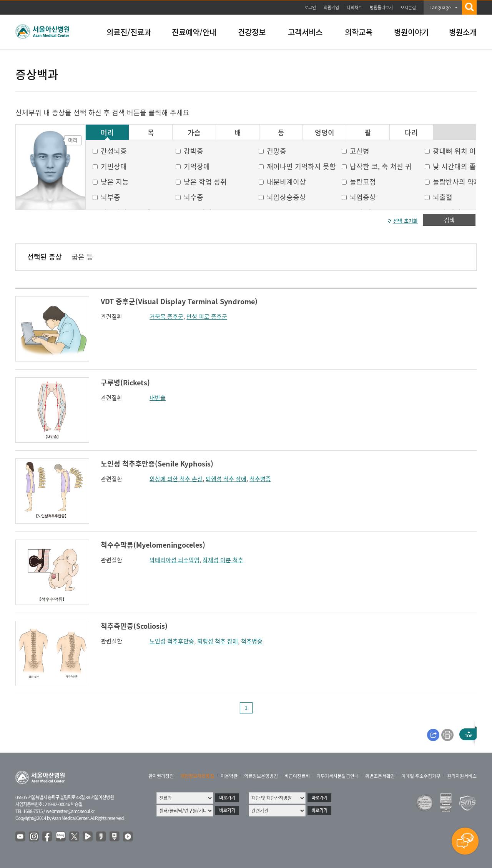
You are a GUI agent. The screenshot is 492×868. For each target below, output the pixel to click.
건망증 (277, 151)
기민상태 (114, 166)
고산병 (360, 151)
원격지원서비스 (462, 776)
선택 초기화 (406, 221)
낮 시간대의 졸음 (458, 166)
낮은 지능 (115, 182)
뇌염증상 (363, 197)
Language (440, 7)
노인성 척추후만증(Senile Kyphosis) (157, 464)
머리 (107, 133)
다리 (411, 133)
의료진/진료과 (129, 32)
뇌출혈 (443, 197)
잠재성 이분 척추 (223, 560)
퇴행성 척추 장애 (226, 479)
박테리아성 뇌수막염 (175, 560)
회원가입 (331, 7)
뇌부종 (111, 197)
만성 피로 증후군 (207, 317)
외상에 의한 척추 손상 (176, 479)
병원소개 (463, 32)
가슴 (194, 133)
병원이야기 (411, 32)
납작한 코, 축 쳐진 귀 (381, 166)
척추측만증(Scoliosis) (134, 626)
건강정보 (252, 32)
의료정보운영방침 (261, 776)
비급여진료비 (297, 776)
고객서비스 (305, 32)
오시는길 (408, 7)
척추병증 (260, 479)
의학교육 (359, 32)
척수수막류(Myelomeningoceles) (153, 545)
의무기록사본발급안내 (337, 776)
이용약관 (229, 776)
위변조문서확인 (380, 776)
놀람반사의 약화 (457, 182)
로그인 (310, 7)
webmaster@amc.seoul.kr (70, 811)
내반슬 (158, 398)
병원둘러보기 (381, 7)
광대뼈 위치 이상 (458, 151)
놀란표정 (363, 182)
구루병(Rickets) (125, 382)
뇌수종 (194, 197)
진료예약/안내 (194, 32)
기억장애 (197, 166)
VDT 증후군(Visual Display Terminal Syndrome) (179, 301)
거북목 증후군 (166, 317)
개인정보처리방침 (197, 776)
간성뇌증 (114, 151)
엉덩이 (325, 133)
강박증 (194, 151)
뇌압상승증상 (286, 197)
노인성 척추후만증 (172, 641)
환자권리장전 (161, 776)
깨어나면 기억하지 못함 (301, 166)
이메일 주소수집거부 (421, 776)
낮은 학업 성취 (205, 182)
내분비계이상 (286, 182)
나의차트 (354, 7)
